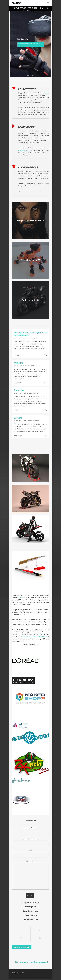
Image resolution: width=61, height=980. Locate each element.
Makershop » (43, 637)
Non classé (26, 338)
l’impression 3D (23, 150)
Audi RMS (19, 363)
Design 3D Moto (27, 366)
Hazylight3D (19, 338)
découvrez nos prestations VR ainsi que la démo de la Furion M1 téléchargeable (29, 45)
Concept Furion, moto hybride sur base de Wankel (30, 334)
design (47, 93)
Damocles (19, 390)
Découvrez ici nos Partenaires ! (32, 962)
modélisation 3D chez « (31, 637)
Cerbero (18, 418)
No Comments (33, 338)
